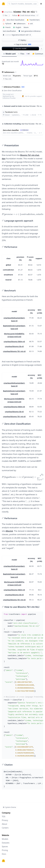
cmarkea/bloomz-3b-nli (14, 346)
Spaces (5, 846)
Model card (9, 54)
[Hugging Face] (3, 861)
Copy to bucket (22, 44)
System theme (9, 807)
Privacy (5, 820)
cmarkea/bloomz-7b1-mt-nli (14, 351)
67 (37, 15)
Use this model (21, 49)
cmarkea (8, 12)
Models (5, 839)
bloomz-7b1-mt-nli (24, 12)
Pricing (5, 850)
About (4, 824)
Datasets (6, 843)
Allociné (9, 531)
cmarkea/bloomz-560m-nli (14, 341)
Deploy (23, 40)
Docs (4, 854)
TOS (4, 817)
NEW (23, 87)
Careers (5, 828)
